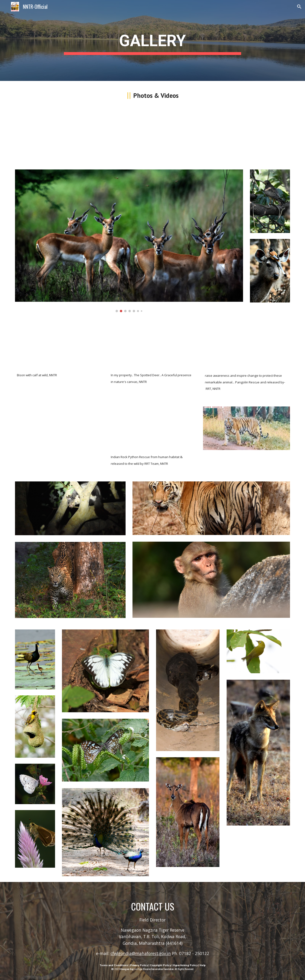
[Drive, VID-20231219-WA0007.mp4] (152, 346)
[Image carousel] (129, 241)
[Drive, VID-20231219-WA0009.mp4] (247, 346)
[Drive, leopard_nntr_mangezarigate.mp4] (58, 428)
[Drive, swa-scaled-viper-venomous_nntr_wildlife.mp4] (152, 136)
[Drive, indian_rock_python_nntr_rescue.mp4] (152, 428)
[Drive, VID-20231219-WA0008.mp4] (58, 346)
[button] (299, 7)
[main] (152, 41)
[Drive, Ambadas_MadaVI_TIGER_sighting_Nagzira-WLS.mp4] (58, 136)
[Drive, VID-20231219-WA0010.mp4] (247, 136)
